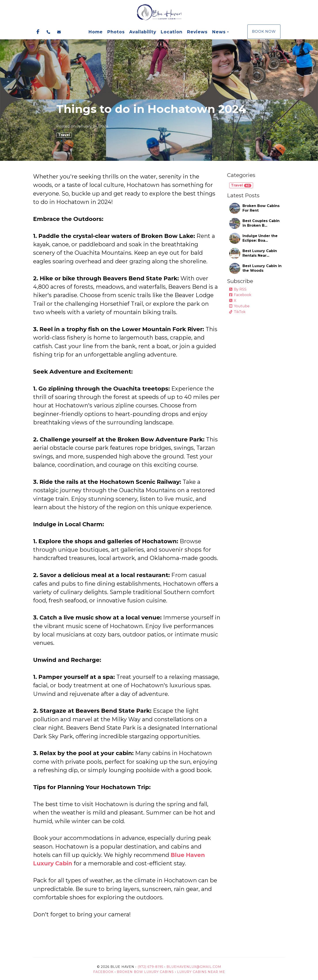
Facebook (240, 295)
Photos (116, 32)
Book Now (264, 31)
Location (171, 32)
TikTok (237, 312)
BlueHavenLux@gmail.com (194, 967)
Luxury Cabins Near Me (201, 972)
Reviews (197, 32)
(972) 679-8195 (150, 967)
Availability (143, 32)
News (219, 32)
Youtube (239, 306)
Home (96, 32)
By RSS (238, 289)
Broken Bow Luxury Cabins (145, 972)
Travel (64, 135)
